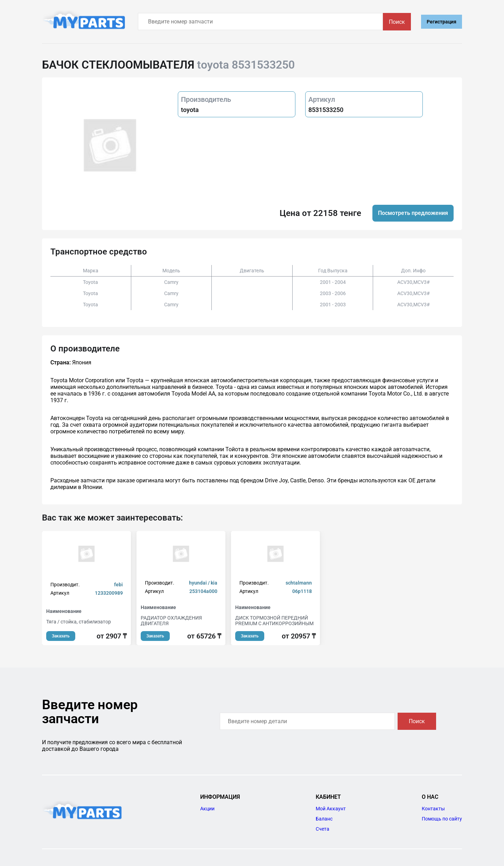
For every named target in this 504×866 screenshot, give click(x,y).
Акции (207, 809)
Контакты (433, 809)
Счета (323, 829)
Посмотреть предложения (413, 213)
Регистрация (442, 22)
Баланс (324, 819)
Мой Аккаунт (331, 809)
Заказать (61, 636)
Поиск (397, 22)
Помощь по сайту (442, 819)
